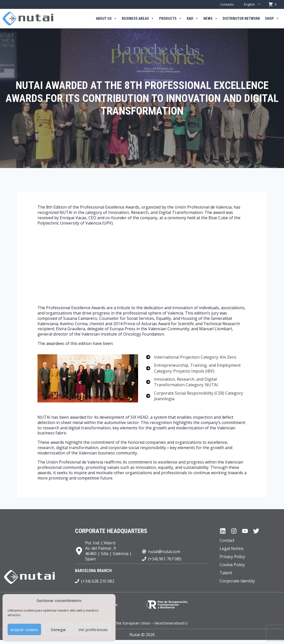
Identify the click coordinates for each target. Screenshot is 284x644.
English (255, 4)
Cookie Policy (232, 565)
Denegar (59, 630)
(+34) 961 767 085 (165, 559)
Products (170, 19)
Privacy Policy (232, 557)
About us (106, 19)
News (211, 19)
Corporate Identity (237, 581)
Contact (227, 540)
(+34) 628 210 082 (98, 581)
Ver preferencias (93, 630)
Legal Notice (232, 548)
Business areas (138, 19)
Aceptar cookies (24, 630)
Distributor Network (241, 19)
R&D (193, 19)
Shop (272, 19)
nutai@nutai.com (164, 551)
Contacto (227, 4)
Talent (226, 573)
